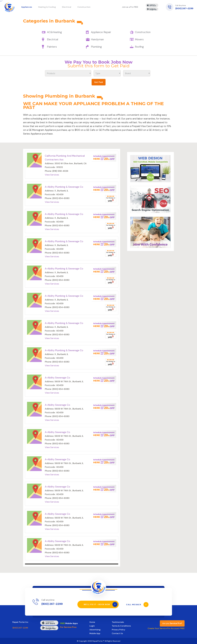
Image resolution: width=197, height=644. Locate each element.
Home (92, 622)
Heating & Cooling (47, 7)
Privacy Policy (118, 629)
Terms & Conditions (121, 626)
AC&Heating (54, 32)
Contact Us (117, 633)
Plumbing (96, 47)
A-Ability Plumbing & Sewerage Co (64, 187)
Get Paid (99, 82)
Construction (143, 32)
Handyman (97, 39)
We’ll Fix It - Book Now (101, 604)
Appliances (27, 7)
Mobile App (95, 633)
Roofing (139, 47)
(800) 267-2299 (184, 8)
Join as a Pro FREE (130, 7)
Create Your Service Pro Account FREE (166, 628)
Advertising (95, 629)
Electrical (53, 39)
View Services (52, 175)
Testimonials (118, 622)
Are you (172, 623)
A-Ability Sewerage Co (57, 378)
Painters (52, 47)
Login (92, 626)
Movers (139, 39)
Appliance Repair (101, 32)
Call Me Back (137, 604)
